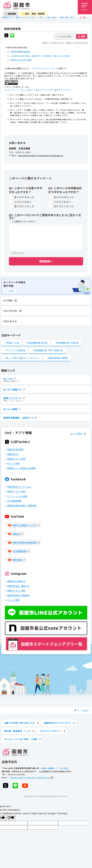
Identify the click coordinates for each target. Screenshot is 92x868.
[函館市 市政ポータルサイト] (17, 5)
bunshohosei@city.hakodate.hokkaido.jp (41, 155)
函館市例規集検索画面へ (21, 52)
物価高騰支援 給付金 (37, 343)
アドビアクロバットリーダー (44, 68)
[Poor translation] (11, 818)
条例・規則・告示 (67, 17)
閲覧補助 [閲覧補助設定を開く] (11, 14)
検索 (83, 36)
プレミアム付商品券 (16, 350)
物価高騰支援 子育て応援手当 (48, 350)
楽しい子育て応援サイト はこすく (23, 358)
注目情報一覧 (10, 300)
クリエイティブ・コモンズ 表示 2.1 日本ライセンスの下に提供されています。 (38, 90)
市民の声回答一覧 (12, 311)
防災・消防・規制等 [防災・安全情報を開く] (33, 14)
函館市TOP (7, 17)
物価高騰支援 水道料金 (67, 343)
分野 (41, 17)
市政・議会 (51, 17)
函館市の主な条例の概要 (21, 60)
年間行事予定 (10, 321)
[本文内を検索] (71, 36)
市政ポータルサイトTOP (25, 17)
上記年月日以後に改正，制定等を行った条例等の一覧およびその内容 (40, 56)
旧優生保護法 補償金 (58, 358)
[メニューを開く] (85, 7)
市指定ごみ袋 (12, 343)
